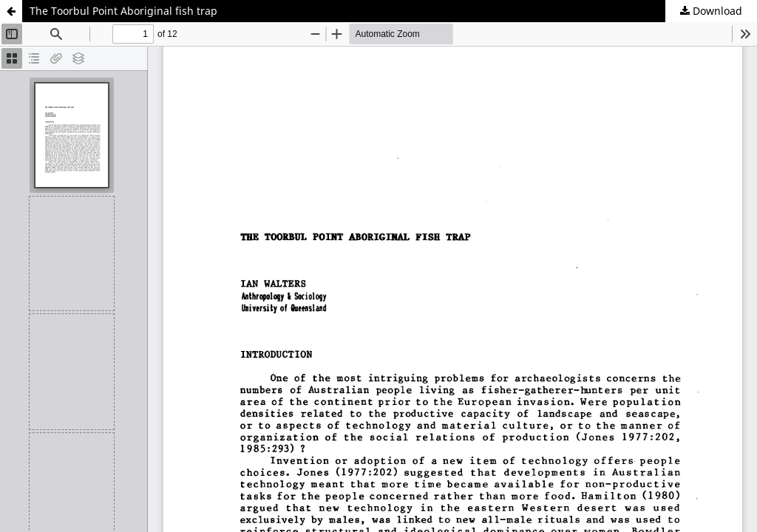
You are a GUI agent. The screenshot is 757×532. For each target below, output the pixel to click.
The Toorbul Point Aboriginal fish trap (123, 11)
